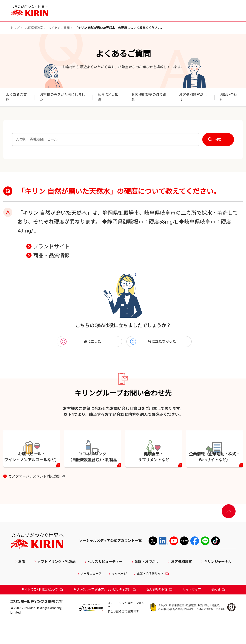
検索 (218, 140)
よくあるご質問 (59, 28)
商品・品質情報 (51, 256)
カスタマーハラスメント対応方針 (37, 501)
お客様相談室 (34, 28)
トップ (15, 28)
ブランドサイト (51, 247)
